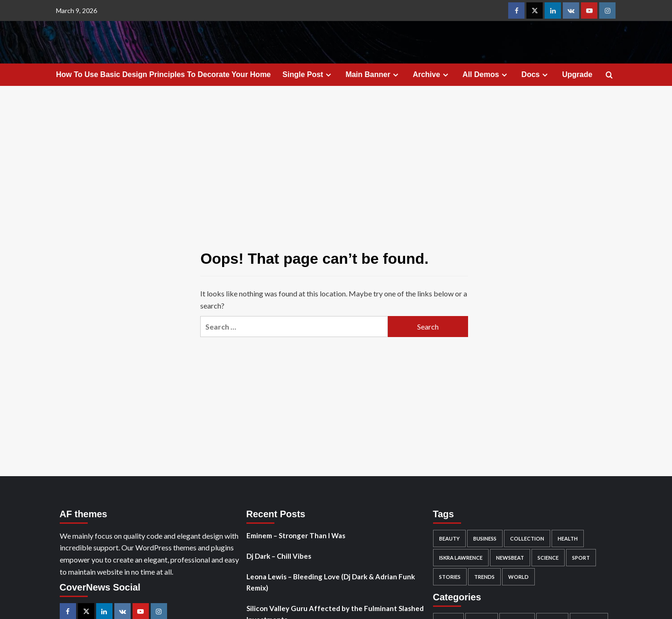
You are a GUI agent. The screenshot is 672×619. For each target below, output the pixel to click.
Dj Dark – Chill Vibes (279, 556)
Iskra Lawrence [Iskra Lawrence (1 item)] (461, 558)
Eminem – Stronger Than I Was (296, 535)
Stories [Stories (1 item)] (450, 577)
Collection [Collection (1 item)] (527, 538)
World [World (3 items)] (518, 577)
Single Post (308, 75)
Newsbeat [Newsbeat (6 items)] (510, 558)
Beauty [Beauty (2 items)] (449, 538)
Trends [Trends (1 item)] (484, 577)
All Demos (486, 75)
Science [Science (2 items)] (548, 558)
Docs (536, 75)
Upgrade (577, 74)
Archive (432, 75)
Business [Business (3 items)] (485, 538)
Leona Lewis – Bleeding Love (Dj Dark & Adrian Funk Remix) (331, 582)
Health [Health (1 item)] (568, 538)
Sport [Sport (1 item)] (581, 558)
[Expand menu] (328, 75)
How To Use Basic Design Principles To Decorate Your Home (163, 74)
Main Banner (373, 75)
